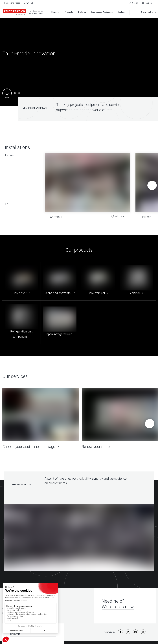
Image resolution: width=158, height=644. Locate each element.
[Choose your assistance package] (40, 418)
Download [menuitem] (28, 3)
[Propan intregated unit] (60, 322)
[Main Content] (12, 93)
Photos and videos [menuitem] (12, 3)
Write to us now (118, 607)
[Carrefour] (87, 184)
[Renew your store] (120, 418)
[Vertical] (136, 281)
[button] (152, 185)
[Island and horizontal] (60, 281)
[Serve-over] (21, 281)
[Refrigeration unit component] (21, 322)
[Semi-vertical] (98, 281)
